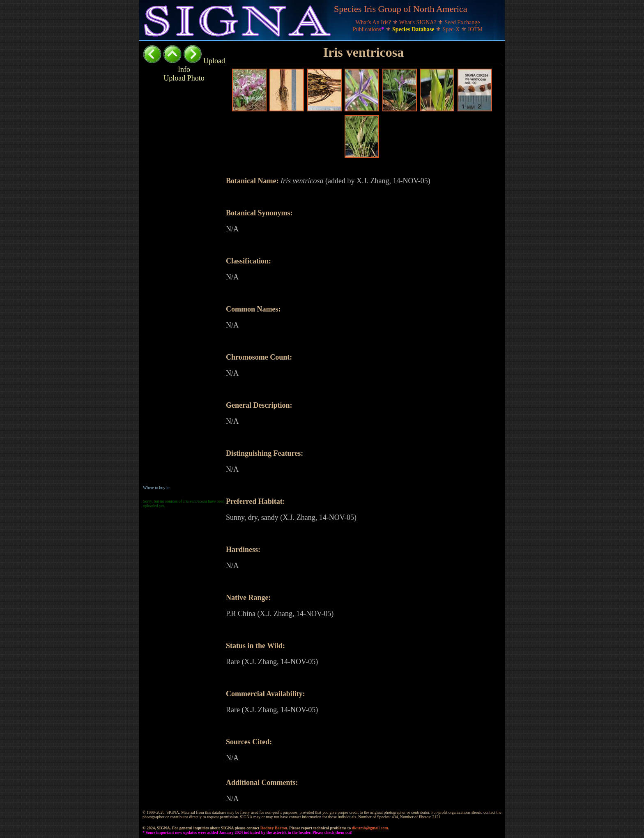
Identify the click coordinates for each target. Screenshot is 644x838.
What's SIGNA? (419, 22)
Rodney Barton (274, 828)
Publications (369, 29)
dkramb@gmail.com (370, 828)
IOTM (475, 29)
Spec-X (452, 29)
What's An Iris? (374, 22)
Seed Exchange (462, 22)
